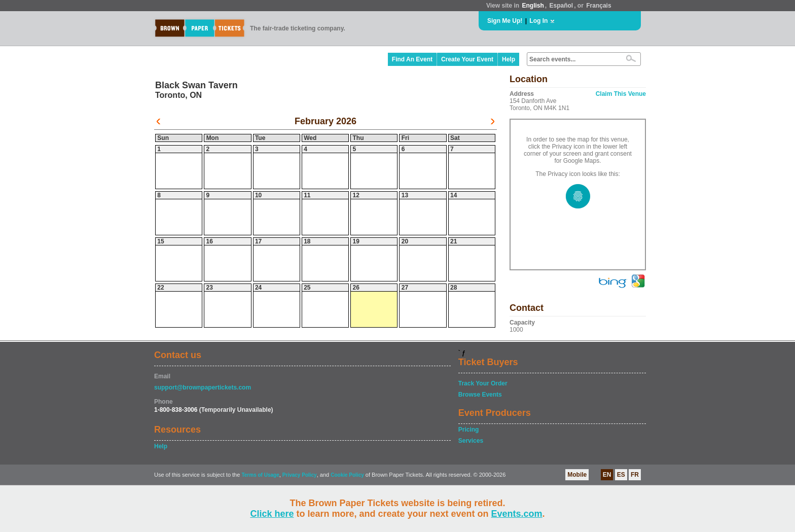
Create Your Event (467, 59)
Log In (538, 21)
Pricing (469, 430)
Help (509, 59)
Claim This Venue (621, 94)
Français (599, 6)
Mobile (577, 475)
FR (635, 475)
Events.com (517, 514)
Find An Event (412, 59)
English (533, 6)
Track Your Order (483, 383)
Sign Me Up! (505, 21)
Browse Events (480, 395)
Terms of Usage (260, 475)
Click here (272, 514)
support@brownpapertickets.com (203, 387)
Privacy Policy (300, 475)
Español (562, 6)
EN (607, 475)
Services (471, 441)
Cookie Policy (347, 475)
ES (621, 475)
